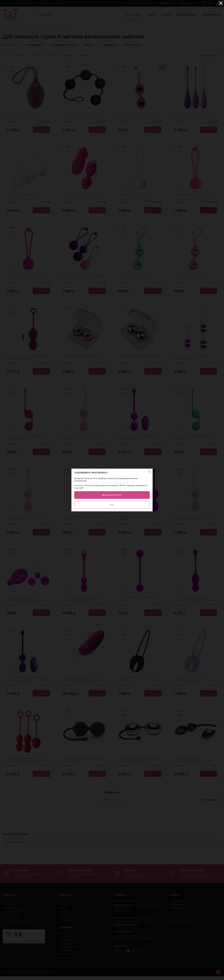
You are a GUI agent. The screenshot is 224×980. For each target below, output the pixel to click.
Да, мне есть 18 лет (112, 495)
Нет (112, 505)
